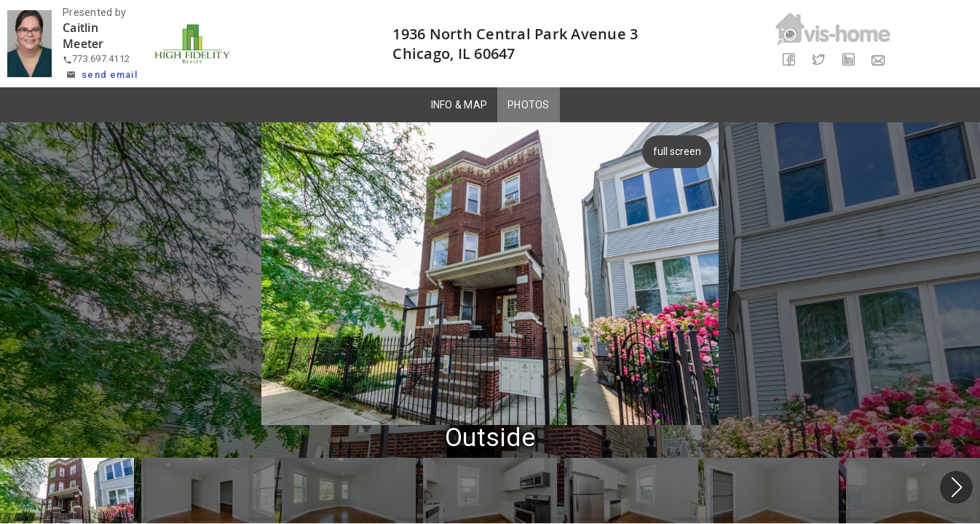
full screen (679, 151)
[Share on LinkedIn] (848, 60)
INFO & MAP (459, 105)
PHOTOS (529, 105)
